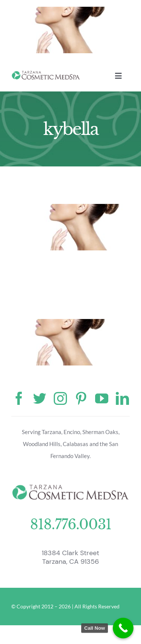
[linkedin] (122, 398)
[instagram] (60, 398)
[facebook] (19, 398)
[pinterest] (81, 398)
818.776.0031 (71, 525)
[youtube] (102, 398)
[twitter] (40, 398)
